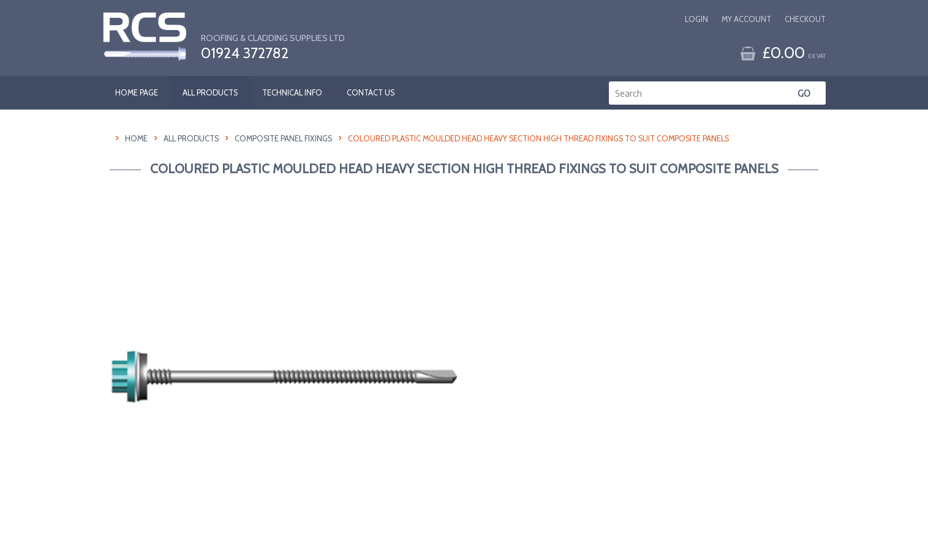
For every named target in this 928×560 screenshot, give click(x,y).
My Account (746, 19)
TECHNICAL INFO (292, 93)
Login (696, 19)
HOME (136, 139)
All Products (191, 139)
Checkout (805, 19)
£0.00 (794, 52)
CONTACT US (371, 93)
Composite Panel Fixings (283, 139)
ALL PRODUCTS (210, 93)
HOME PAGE (137, 93)
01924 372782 (245, 53)
